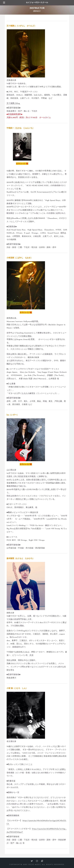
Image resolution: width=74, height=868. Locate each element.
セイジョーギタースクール (37, 3)
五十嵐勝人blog (13, 103)
